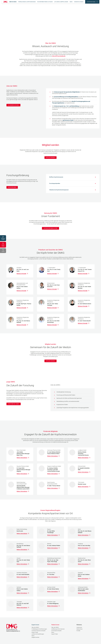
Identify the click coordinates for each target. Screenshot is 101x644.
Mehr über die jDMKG (14, 406)
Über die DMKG (13, 2)
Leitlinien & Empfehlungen (61, 2)
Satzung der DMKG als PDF (50, 230)
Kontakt (79, 631)
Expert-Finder (35, 633)
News (71, 2)
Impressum (79, 628)
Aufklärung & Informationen (58, 630)
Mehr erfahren (12, 188)
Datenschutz (80, 630)
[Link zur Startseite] (5, 2)
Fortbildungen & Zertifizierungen (27, 2)
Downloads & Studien (57, 631)
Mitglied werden (50, 158)
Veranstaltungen (79, 2)
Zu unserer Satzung (14, 105)
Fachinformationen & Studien (45, 2)
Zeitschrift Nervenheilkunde (59, 56)
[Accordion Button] (73, 177)
